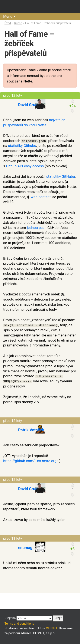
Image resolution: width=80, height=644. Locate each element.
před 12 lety (13, 95)
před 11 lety (13, 538)
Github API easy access (25, 166)
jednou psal (36, 228)
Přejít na (34, 618)
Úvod (8, 23)
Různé (18, 23)
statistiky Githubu (22, 146)
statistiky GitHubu (61, 176)
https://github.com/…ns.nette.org (30, 461)
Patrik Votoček (31, 430)
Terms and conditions (19, 624)
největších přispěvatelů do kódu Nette (34, 122)
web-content (41, 197)
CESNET (52, 628)
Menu (8, 16)
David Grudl (28, 105)
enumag (25, 548)
